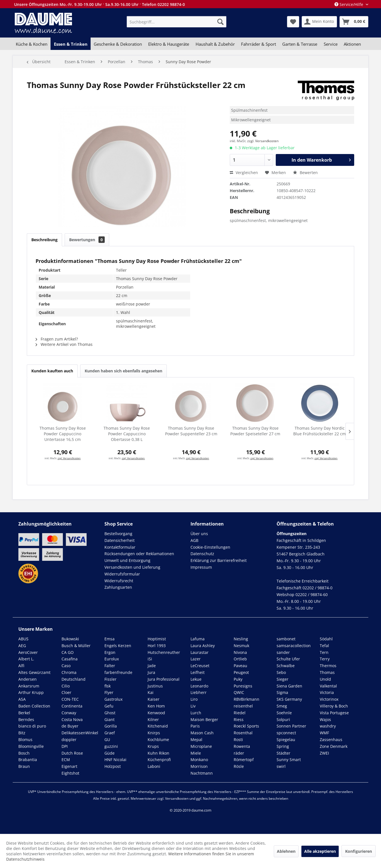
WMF (324, 733)
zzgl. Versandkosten (263, 141)
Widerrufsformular (122, 574)
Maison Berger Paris (204, 723)
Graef (110, 733)
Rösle (239, 766)
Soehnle (284, 713)
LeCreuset (200, 666)
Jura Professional (164, 679)
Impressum (201, 567)
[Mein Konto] (319, 22)
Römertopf (244, 760)
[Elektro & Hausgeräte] (169, 44)
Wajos (325, 719)
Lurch (196, 713)
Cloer (66, 692)
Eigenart (69, 766)
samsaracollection (294, 646)
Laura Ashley (203, 646)
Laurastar (200, 652)
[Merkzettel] (293, 22)
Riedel (240, 713)
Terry (325, 659)
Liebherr (199, 692)
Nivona (240, 652)
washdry (328, 726)
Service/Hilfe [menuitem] (349, 4)
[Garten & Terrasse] (300, 44)
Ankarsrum (29, 686)
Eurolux (112, 659)
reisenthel (243, 706)
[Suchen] (220, 22)
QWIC (239, 692)
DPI (65, 746)
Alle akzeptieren (320, 851)
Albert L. (26, 659)
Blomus (25, 740)
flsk (108, 686)
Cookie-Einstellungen (210, 547)
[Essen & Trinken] (70, 44)
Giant (110, 719)
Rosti (238, 740)
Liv (193, 706)
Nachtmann (202, 773)
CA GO (68, 652)
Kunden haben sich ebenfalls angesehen (123, 371)
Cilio (66, 686)
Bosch (24, 753)
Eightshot (70, 773)
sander (283, 652)
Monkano (199, 760)
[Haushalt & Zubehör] (215, 44)
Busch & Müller (76, 646)
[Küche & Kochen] (32, 44)
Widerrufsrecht (119, 581)
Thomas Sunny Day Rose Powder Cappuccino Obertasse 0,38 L (127, 434)
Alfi (21, 666)
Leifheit (198, 672)
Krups (153, 746)
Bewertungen (87, 240)
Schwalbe (286, 666)
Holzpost (113, 766)
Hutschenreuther (164, 652)
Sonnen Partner (291, 726)
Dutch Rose (72, 753)
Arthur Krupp (31, 692)
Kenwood (156, 713)
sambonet (286, 639)
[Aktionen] (352, 44)
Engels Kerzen (118, 646)
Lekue (196, 679)
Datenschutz (202, 554)
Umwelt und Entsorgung (127, 560)
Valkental (328, 686)
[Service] (331, 44)
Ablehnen (286, 851)
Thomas (327, 672)
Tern (324, 652)
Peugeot (241, 672)
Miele (196, 753)
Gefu (109, 706)
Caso (66, 666)
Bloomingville (31, 746)
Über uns (199, 534)
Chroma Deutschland (74, 676)
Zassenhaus (331, 740)
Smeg (282, 706)
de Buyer (70, 726)
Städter (283, 753)
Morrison (199, 766)
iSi (150, 659)
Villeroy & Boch (334, 706)
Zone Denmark (334, 746)
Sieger (283, 679)
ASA (22, 699)
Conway (69, 713)
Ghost (110, 713)
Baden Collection (34, 706)
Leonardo (199, 686)
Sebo (281, 672)
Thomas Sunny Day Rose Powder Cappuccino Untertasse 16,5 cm (63, 434)
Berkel (24, 713)
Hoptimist (157, 639)
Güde (110, 753)
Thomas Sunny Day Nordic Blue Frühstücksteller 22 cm (319, 431)
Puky (238, 679)
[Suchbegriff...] (177, 22)
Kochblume (158, 740)
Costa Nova (72, 719)
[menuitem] (177, 22)
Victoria (327, 692)
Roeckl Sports (246, 726)
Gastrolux (113, 699)
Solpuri (283, 719)
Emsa (110, 639)
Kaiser (154, 699)
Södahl (326, 639)
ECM (66, 760)
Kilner (153, 719)
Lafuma (198, 639)
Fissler (110, 679)
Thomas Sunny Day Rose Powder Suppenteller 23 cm (191, 431)
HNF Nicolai (115, 760)
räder (239, 753)
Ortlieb (240, 659)
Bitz (22, 733)
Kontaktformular (120, 547)
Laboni (154, 766)
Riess (239, 719)
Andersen (28, 679)
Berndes (26, 719)
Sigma (282, 692)
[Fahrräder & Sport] (259, 44)
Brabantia (28, 760)
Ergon (110, 652)
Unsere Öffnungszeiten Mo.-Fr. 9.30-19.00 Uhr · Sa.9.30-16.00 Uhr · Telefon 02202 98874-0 (99, 4)
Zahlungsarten (118, 587)
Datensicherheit (120, 540)
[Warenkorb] (354, 22)
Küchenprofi (159, 760)
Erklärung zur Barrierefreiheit (219, 560)
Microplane (201, 746)
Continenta (72, 706)
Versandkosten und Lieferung (132, 567)
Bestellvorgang (118, 534)
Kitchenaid (158, 726)
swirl (281, 766)
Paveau (240, 666)
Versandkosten (177, 798)
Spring (283, 746)
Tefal (324, 646)
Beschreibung (44, 240)
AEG (22, 646)
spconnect (286, 733)
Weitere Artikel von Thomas (64, 344)
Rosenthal (243, 733)
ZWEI (324, 753)
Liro (194, 699)
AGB (194, 540)
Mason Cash (202, 733)
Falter (110, 666)
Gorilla (111, 726)
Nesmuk (241, 646)
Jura (151, 672)
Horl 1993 (157, 646)
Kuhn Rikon (158, 753)
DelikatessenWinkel (80, 733)
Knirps (154, 733)
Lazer (196, 659)
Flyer (109, 692)
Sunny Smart (289, 760)
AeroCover (28, 652)
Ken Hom (156, 706)
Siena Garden (289, 686)
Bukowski (70, 639)
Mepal (196, 740)
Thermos (328, 666)
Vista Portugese (334, 713)
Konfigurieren (359, 851)
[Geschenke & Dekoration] (118, 44)
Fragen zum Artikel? (57, 339)
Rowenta (242, 746)
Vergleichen (244, 172)
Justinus (155, 686)
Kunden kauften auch (52, 371)
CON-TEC (70, 699)
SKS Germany (289, 699)
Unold (325, 679)
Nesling (241, 639)
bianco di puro (32, 726)
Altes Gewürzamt (34, 672)
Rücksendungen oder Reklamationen (139, 554)
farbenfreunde (118, 672)
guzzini (111, 746)
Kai (151, 692)
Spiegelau (286, 740)
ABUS (23, 639)
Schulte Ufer (288, 659)
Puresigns (243, 686)
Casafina (70, 659)
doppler (69, 740)
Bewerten (305, 172)
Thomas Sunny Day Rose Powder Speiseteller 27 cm (255, 431)
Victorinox (329, 699)
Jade (152, 666)
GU (107, 740)
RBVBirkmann (247, 699)
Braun (24, 766)
